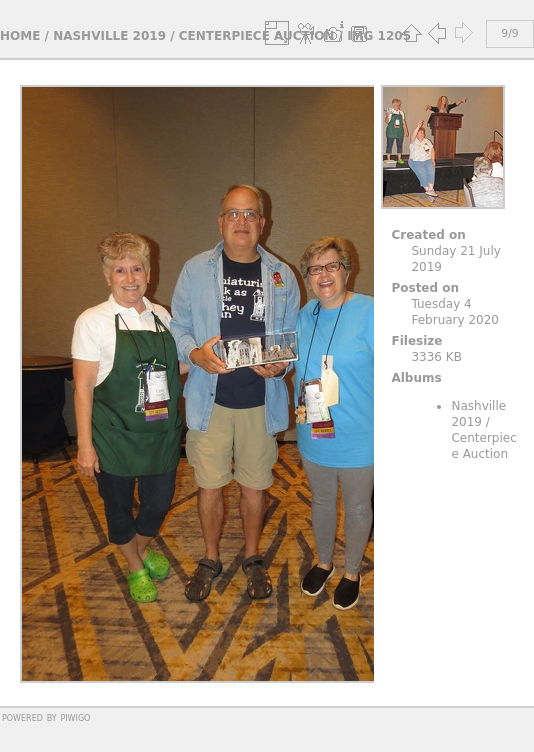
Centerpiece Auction (257, 36)
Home (20, 36)
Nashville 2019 (109, 36)
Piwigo (75, 717)
